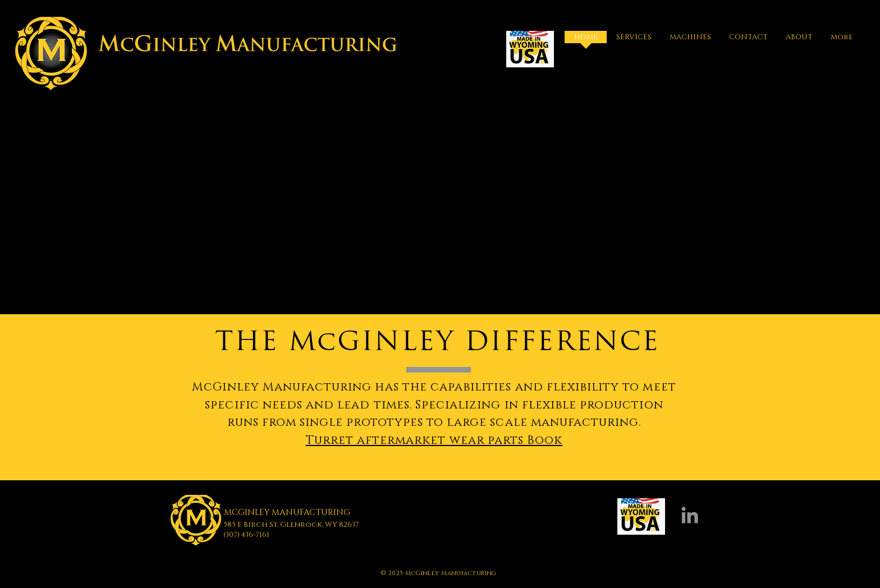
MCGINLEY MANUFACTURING (287, 513)
